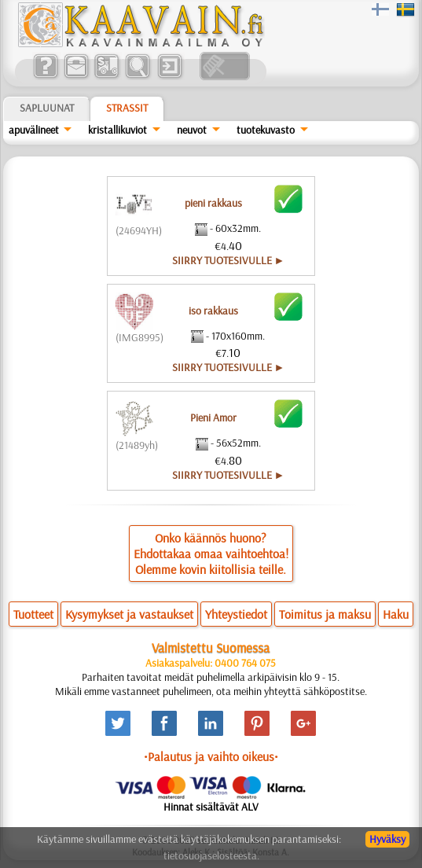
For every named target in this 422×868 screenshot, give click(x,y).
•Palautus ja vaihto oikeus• (211, 756)
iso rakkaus (213, 311)
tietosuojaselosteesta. (211, 855)
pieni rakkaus (213, 203)
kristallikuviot (117, 130)
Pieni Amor (213, 417)
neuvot (192, 130)
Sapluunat (47, 108)
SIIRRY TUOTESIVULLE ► (229, 260)
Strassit (127, 108)
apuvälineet (34, 130)
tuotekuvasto (266, 130)
